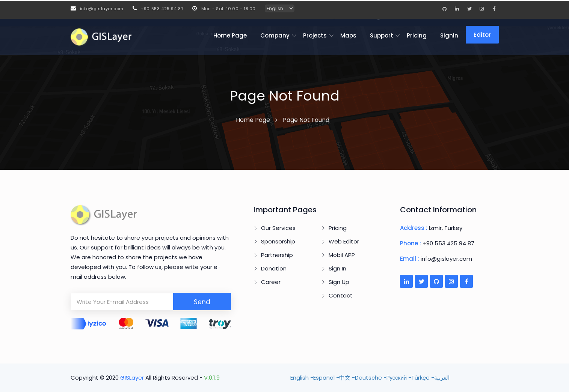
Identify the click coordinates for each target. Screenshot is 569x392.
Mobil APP (342, 255)
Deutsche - (371, 378)
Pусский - (399, 378)
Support (382, 35)
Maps (348, 35)
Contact (341, 295)
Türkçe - (423, 378)
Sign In (337, 268)
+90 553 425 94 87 (158, 9)
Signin (449, 35)
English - (302, 378)
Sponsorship (278, 241)
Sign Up (339, 282)
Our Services (278, 228)
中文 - (347, 378)
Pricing (417, 35)
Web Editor (344, 241)
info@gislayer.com (97, 9)
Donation (274, 268)
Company (275, 35)
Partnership (277, 255)
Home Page (230, 35)
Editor (482, 35)
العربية (442, 378)
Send (202, 302)
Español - (326, 378)
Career (271, 282)
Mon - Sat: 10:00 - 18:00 (224, 9)
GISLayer (133, 378)
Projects (315, 35)
